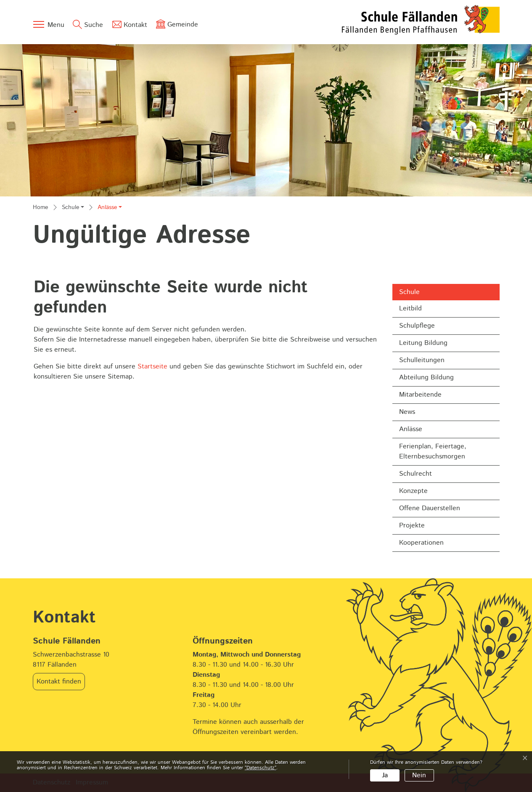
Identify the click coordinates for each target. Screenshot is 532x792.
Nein (419, 775)
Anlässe (421, 431)
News (407, 412)
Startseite (152, 367)
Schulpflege (417, 326)
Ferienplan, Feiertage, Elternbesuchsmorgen (433, 452)
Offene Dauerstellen (430, 508)
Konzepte (413, 491)
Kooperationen (421, 543)
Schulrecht (416, 474)
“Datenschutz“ (261, 768)
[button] (73, 208)
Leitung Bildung (423, 343)
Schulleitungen (422, 360)
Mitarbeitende (420, 395)
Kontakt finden (59, 682)
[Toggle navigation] (48, 24)
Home (41, 207)
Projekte (412, 526)
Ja (385, 775)
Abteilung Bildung (426, 377)
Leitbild (410, 309)
